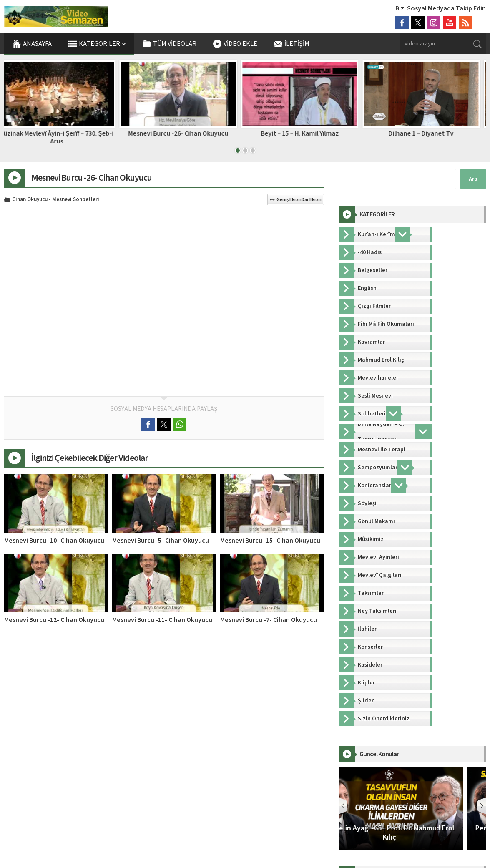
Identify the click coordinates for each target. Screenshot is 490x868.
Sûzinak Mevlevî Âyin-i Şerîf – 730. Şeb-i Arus (63, 137)
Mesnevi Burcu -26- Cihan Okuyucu (184, 133)
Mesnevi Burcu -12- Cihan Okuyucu (54, 620)
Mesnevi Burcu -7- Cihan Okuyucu (269, 620)
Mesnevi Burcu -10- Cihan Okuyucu (54, 541)
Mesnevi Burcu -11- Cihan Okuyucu (162, 620)
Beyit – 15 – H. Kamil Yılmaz (306, 133)
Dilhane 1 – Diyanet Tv (427, 133)
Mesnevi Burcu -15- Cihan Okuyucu (270, 541)
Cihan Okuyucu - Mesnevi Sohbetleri (56, 200)
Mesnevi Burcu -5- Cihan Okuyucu (161, 541)
